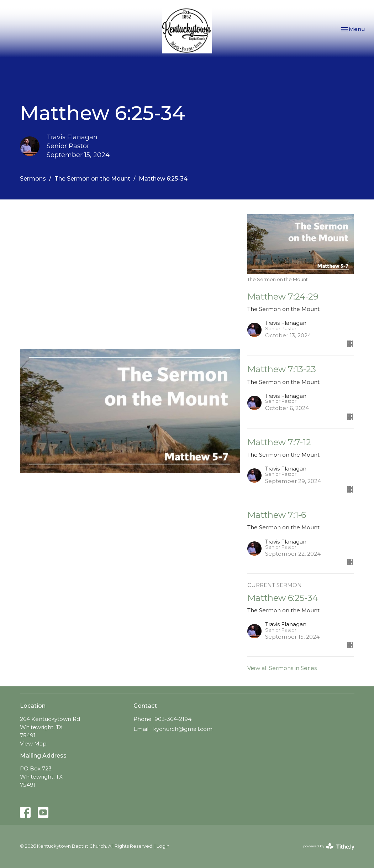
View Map (33, 744)
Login (163, 846)
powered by (329, 846)
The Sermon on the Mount (92, 179)
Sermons (33, 179)
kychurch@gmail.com (183, 729)
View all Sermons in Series (282, 668)
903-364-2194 (173, 719)
